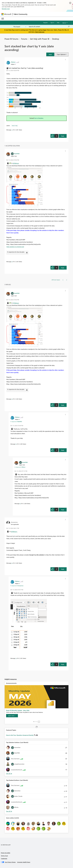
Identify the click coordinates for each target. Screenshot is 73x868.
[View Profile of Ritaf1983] (17, 154)
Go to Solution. (39, 118)
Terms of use (4, 856)
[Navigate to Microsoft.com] (6, 14)
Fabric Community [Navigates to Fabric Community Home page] (20, 14)
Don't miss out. (40, 32)
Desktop (56, 39)
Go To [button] (64, 23)
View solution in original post (15, 247)
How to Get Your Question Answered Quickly (20, 735)
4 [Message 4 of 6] (12, 262)
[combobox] (49, 27)
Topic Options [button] (61, 54)
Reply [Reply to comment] (63, 268)
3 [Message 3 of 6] (16, 658)
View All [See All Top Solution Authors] (9, 774)
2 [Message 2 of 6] (12, 563)
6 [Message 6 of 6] (20, 504)
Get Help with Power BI (40, 39)
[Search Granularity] (20, 27)
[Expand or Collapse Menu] (3, 19)
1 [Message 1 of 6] (12, 130)
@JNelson (16, 163)
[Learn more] (12, 716)
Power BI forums (11, 39)
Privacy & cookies (6, 853)
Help (58, 23)
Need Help (15, 126)
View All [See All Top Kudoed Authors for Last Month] (9, 811)
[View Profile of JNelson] (13, 62)
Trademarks (4, 858)
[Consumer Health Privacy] (24, 862)
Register (46, 23)
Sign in (52, 23)
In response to (16, 422)
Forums (24, 39)
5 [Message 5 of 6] (16, 444)
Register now (6, 9)
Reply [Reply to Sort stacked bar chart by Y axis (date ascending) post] (63, 136)
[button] (50, 54)
